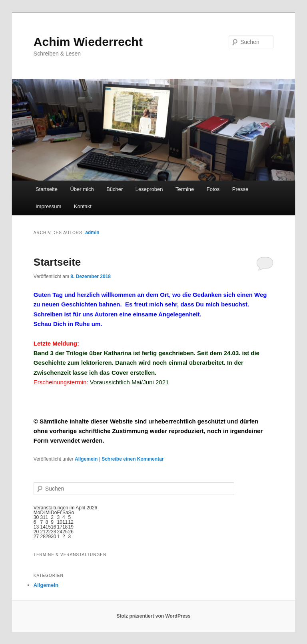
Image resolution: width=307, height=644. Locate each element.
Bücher (115, 189)
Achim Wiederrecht (88, 42)
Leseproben (149, 189)
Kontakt (83, 206)
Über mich (82, 189)
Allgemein (86, 459)
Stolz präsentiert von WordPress (153, 616)
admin (92, 233)
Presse (240, 189)
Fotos (213, 189)
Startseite (47, 189)
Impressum (48, 206)
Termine (185, 189)
